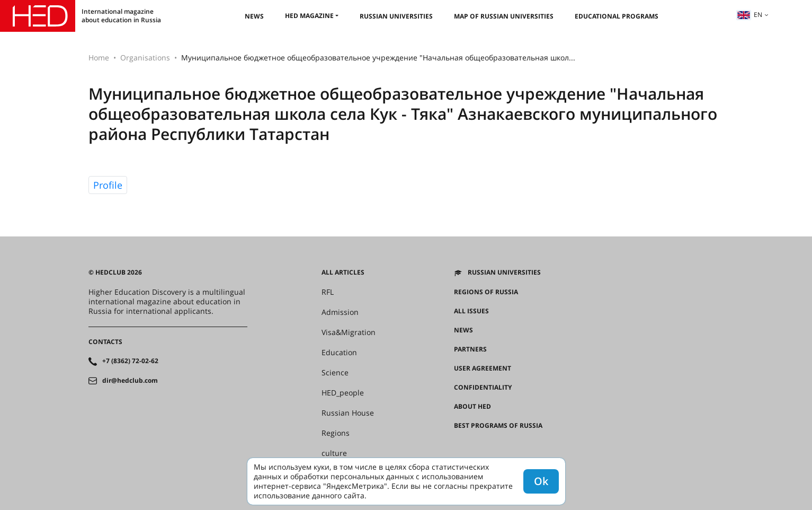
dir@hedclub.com (130, 381)
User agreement (483, 368)
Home (99, 58)
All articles (343, 272)
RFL (328, 292)
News (254, 16)
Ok (541, 481)
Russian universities (396, 16)
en (749, 15)
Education (339, 353)
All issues (471, 311)
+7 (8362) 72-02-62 (130, 361)
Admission (340, 312)
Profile (108, 185)
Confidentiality (483, 388)
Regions (336, 433)
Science (335, 373)
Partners (470, 349)
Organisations (145, 58)
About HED (472, 407)
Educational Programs (617, 16)
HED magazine (309, 16)
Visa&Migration (349, 332)
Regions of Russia (486, 292)
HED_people (343, 393)
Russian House (348, 413)
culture (334, 453)
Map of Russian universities (504, 16)
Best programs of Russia (498, 426)
